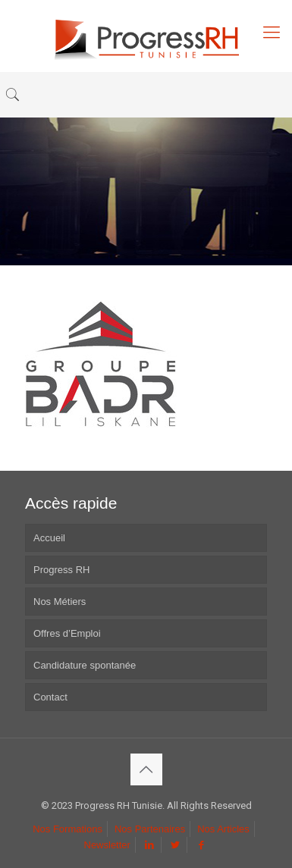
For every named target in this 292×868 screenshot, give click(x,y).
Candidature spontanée (85, 665)
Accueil (49, 538)
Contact (50, 697)
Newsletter (107, 845)
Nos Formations (68, 829)
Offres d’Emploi (67, 633)
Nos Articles (223, 829)
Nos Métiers (60, 602)
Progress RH (61, 570)
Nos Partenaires (150, 829)
